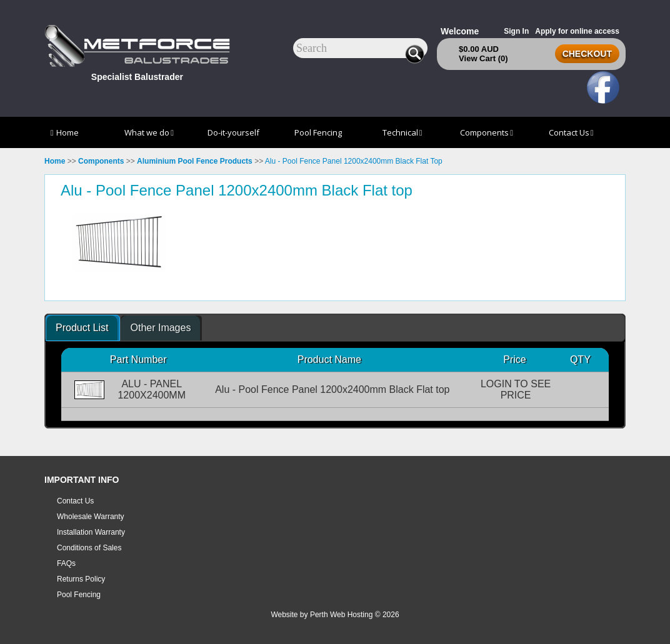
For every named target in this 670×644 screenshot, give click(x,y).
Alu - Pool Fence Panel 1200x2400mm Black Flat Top (354, 161)
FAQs (66, 563)
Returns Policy (81, 579)
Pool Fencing (318, 132)
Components (487, 132)
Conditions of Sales (89, 548)
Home (65, 132)
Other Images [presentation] (160, 328)
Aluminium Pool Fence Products (195, 161)
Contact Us (571, 132)
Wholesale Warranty (91, 517)
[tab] (83, 328)
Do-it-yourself (233, 132)
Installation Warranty (91, 532)
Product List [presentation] (82, 328)
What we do (149, 132)
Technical (402, 132)
